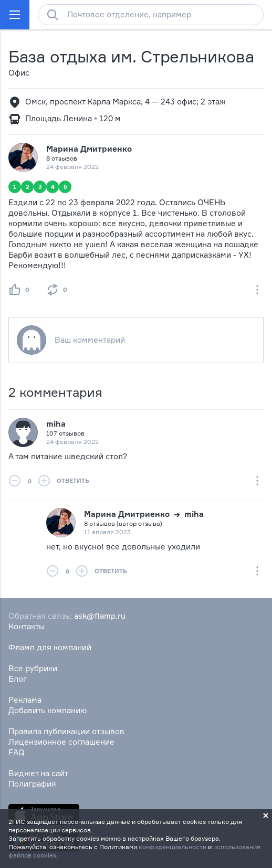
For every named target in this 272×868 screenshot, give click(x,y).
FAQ (17, 752)
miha (56, 424)
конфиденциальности (172, 847)
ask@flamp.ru (100, 616)
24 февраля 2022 (72, 442)
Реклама (25, 700)
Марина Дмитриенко (89, 149)
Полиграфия (32, 784)
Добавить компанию (48, 710)
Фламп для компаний (50, 647)
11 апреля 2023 (107, 532)
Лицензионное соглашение (61, 742)
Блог (18, 679)
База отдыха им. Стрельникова (131, 56)
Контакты (27, 626)
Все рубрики (33, 668)
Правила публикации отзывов (66, 731)
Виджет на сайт (38, 773)
